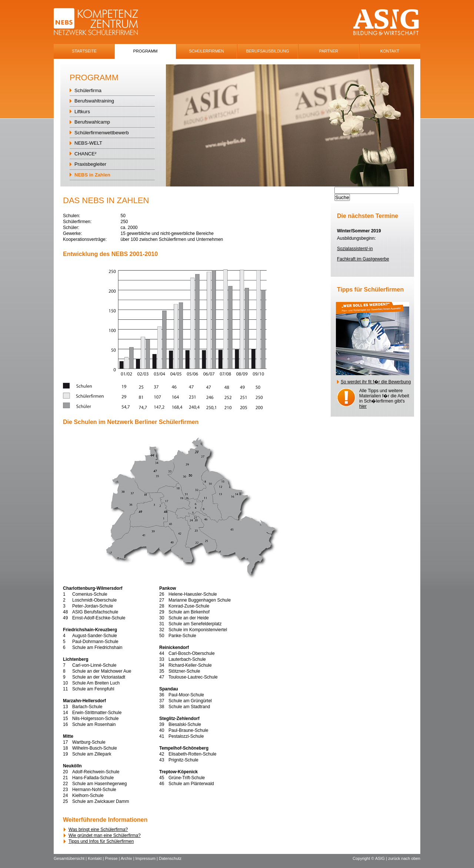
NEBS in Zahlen (92, 175)
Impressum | (147, 858)
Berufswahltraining (94, 101)
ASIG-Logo (386, 22)
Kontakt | (96, 858)
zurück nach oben (404, 858)
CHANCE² (85, 154)
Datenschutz (170, 858)
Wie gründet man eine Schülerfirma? (105, 835)
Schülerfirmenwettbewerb (102, 133)
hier (363, 406)
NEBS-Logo (100, 22)
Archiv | (128, 858)
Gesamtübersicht (69, 858)
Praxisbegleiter (90, 164)
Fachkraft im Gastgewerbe (363, 259)
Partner (329, 51)
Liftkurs (82, 112)
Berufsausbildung (267, 51)
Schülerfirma (88, 90)
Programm (146, 51)
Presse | (113, 858)
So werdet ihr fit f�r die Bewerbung (376, 382)
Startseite (84, 51)
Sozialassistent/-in (355, 249)
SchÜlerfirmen (206, 51)
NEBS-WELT (88, 143)
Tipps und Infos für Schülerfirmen (101, 841)
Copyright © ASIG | (370, 858)
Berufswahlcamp (92, 122)
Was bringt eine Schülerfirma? (98, 830)
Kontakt (390, 51)
